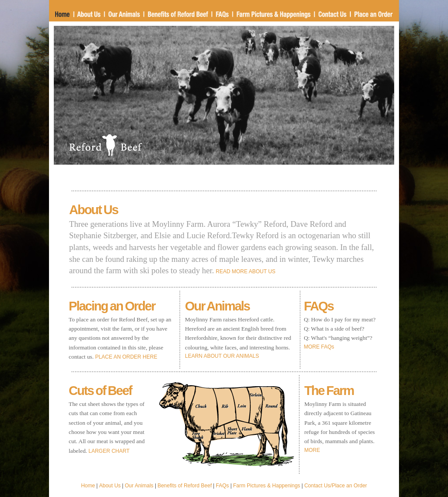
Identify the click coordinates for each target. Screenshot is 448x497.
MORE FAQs (319, 347)
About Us (110, 486)
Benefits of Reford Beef (185, 486)
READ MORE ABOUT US (245, 271)
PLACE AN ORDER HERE (126, 357)
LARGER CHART (109, 451)
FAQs (222, 486)
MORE (312, 450)
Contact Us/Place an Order (335, 486)
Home (88, 486)
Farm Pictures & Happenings (267, 486)
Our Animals (139, 486)
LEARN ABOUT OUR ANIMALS (222, 356)
